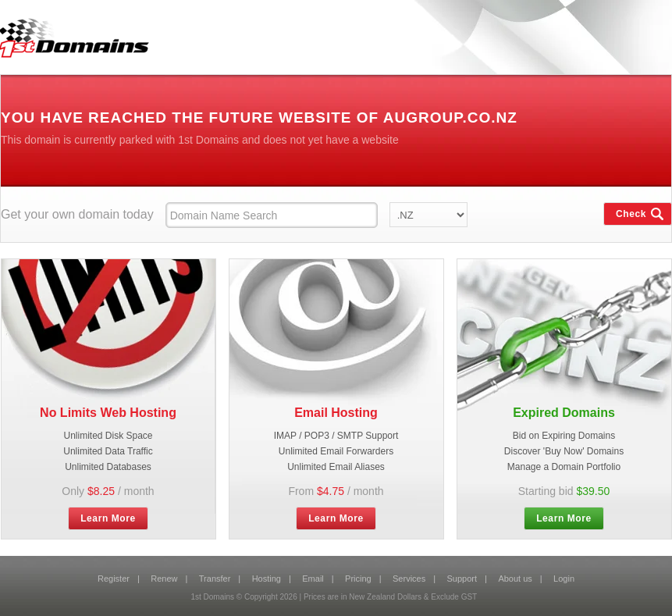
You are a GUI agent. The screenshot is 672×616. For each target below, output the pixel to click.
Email (313, 579)
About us (515, 579)
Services (409, 579)
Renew (164, 579)
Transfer (215, 579)
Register (114, 579)
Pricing (358, 579)
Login (564, 579)
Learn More (108, 518)
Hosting (267, 579)
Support (462, 579)
